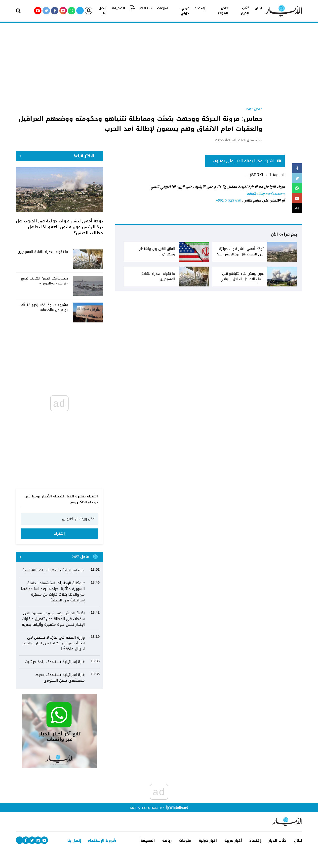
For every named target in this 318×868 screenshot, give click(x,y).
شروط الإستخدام (101, 841)
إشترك (59, 534)
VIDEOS (149, 11)
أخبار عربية (237, 844)
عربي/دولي (181, 11)
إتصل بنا (110, 11)
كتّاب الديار (235, 11)
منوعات (164, 11)
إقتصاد (197, 11)
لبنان (250, 11)
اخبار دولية (213, 844)
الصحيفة (125, 11)
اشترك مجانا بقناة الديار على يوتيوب (247, 161)
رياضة (168, 841)
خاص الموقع (215, 11)
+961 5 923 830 (228, 200)
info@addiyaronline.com (266, 194)
